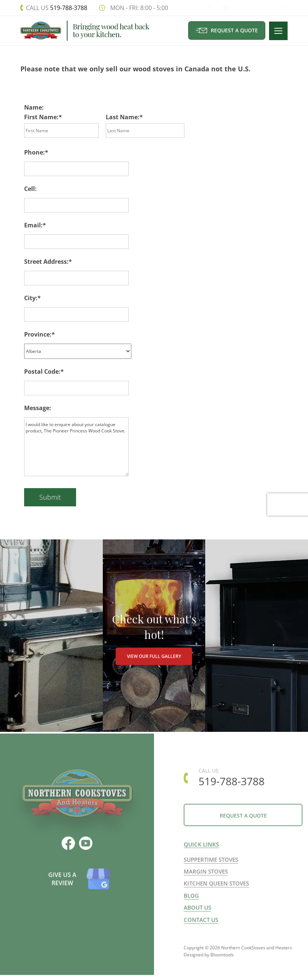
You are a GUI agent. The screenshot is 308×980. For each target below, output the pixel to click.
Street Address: (46, 262)
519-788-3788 (56, 8)
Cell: (30, 189)
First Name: (41, 117)
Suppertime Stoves (211, 870)
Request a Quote (227, 30)
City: (31, 298)
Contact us (201, 930)
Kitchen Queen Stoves (216, 894)
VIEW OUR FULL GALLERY (154, 663)
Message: (38, 408)
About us (197, 918)
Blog (191, 906)
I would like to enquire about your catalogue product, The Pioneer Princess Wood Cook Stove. (76, 447)
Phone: (35, 153)
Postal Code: (42, 371)
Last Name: (123, 117)
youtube (219, 8)
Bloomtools (222, 968)
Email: (33, 225)
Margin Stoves (206, 882)
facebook (203, 8)
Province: (38, 335)
